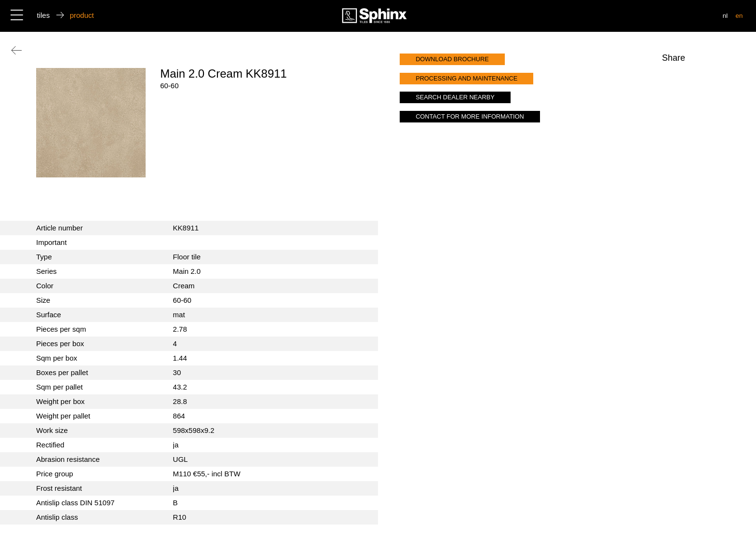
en (739, 16)
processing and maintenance (466, 78)
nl (725, 16)
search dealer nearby (455, 97)
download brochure (452, 59)
